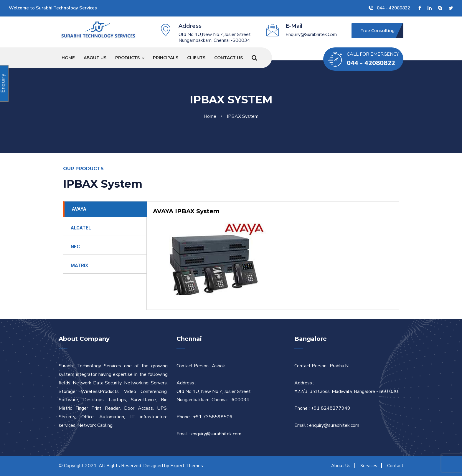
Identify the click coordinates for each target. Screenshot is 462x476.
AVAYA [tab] (79, 209)
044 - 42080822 (389, 8)
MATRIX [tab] (79, 266)
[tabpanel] (273, 256)
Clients (196, 58)
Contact (395, 466)
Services (369, 466)
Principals (166, 58)
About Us (95, 58)
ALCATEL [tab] (81, 228)
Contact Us (228, 58)
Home (68, 58)
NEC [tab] (75, 247)
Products (127, 58)
